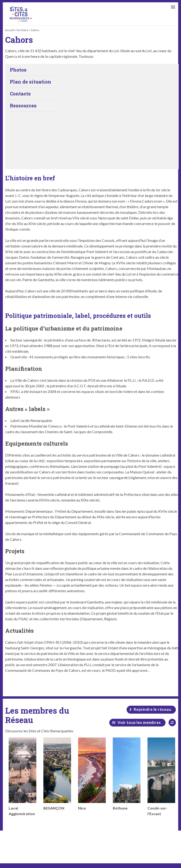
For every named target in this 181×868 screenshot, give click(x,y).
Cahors (21, 14)
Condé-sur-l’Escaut (161, 777)
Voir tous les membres (139, 722)
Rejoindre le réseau (153, 709)
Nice (92, 774)
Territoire (22, 30)
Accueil (10, 30)
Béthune (127, 774)
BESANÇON (57, 774)
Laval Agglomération (23, 777)
